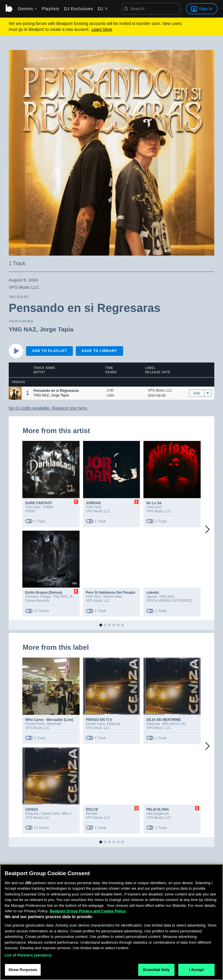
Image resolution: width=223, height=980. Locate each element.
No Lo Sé (154, 503)
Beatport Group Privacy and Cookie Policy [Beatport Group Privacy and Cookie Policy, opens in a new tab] (88, 912)
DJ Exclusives (78, 9)
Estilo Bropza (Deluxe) (44, 593)
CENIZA (32, 810)
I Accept (196, 971)
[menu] (26, 9)
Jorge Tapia (56, 329)
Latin (111, 395)
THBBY (48, 507)
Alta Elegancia (158, 814)
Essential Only (156, 971)
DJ (102, 9)
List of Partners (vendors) (28, 956)
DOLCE (92, 810)
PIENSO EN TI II (99, 720)
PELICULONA (158, 810)
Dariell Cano (96, 724)
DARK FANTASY (39, 503)
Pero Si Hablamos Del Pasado (111, 593)
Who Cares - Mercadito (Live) (49, 720)
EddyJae (114, 724)
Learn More (102, 29)
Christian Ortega (38, 597)
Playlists (51, 9)
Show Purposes (23, 971)
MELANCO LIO (174, 724)
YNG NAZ (23, 329)
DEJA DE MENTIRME (164, 720)
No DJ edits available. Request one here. (48, 408)
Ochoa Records (37, 601)
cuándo (153, 593)
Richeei (92, 814)
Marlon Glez (113, 597)
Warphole (54, 724)
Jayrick (152, 597)
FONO (30, 511)
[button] (15, 393)
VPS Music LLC (160, 390)
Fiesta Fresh (35, 724)
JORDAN (93, 503)
